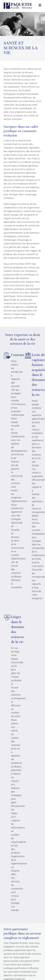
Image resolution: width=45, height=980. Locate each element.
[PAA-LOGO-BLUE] (18, 4)
